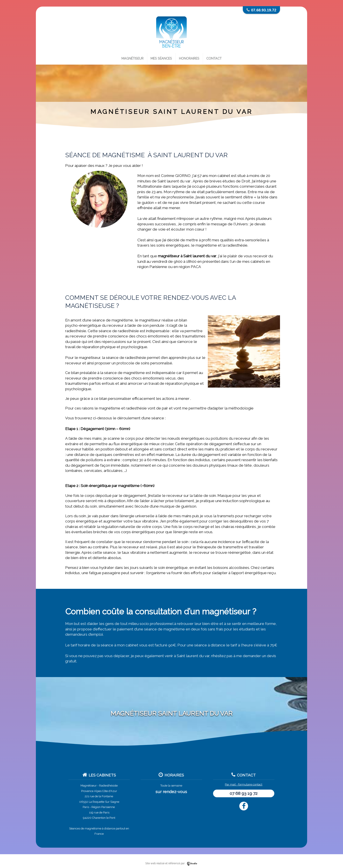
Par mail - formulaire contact (244, 784)
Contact (214, 58)
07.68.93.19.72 (264, 10)
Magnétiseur (132, 58)
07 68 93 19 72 (244, 793)
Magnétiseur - (89, 786)
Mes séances (161, 58)
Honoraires (189, 58)
